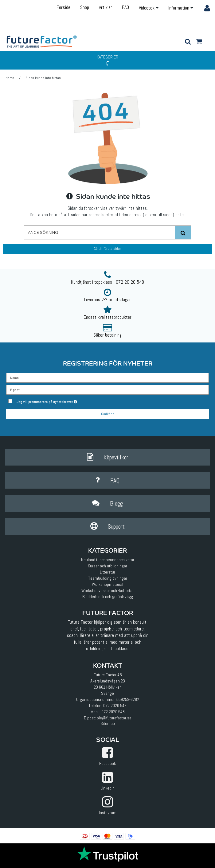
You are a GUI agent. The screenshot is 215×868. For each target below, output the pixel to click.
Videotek (149, 8)
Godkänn (108, 414)
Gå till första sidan (108, 249)
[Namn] (107, 377)
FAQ (125, 7)
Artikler (106, 7)
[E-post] (107, 389)
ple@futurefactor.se (114, 718)
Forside (63, 7)
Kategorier (107, 60)
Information (181, 8)
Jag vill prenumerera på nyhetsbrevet (62, 401)
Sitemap (108, 723)
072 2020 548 (115, 706)
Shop (85, 7)
